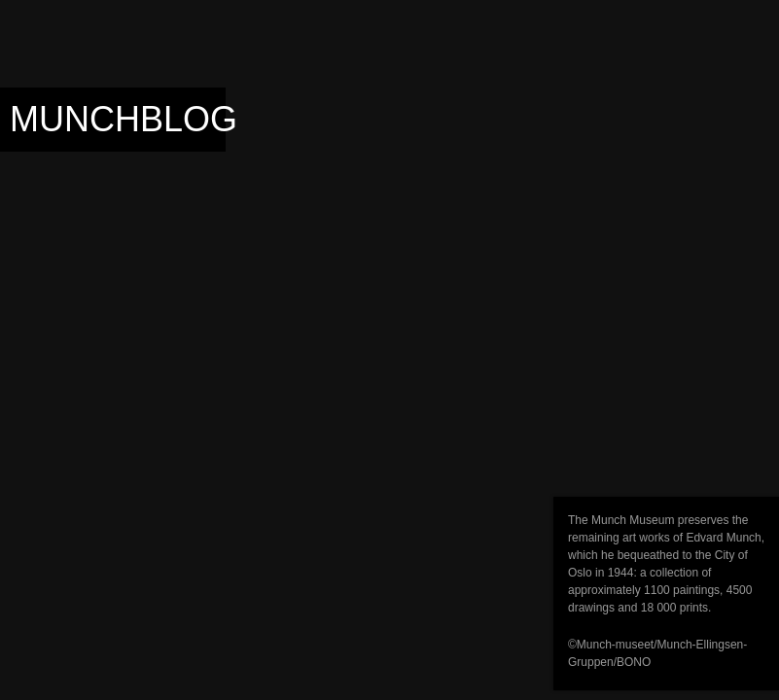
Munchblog (124, 119)
